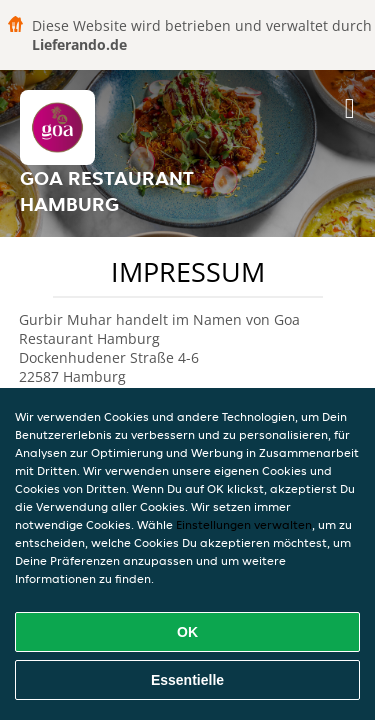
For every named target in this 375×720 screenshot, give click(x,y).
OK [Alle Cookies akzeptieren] (187, 632)
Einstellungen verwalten (244, 524)
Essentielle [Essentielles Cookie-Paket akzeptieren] (187, 680)
